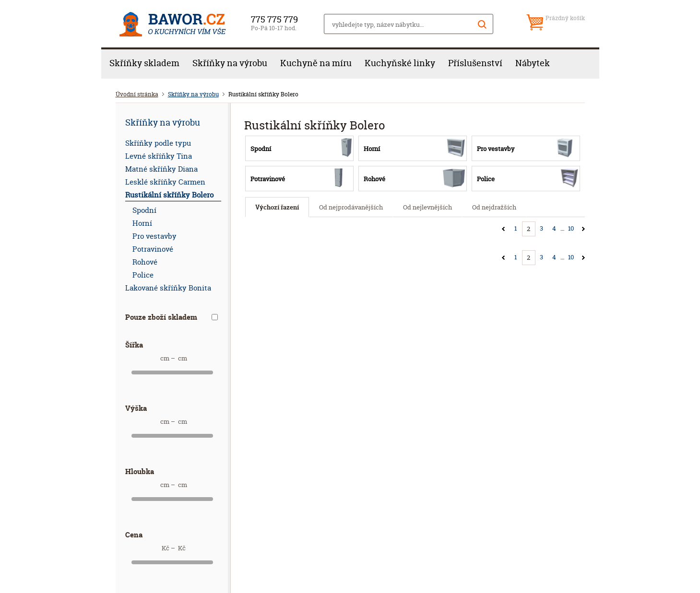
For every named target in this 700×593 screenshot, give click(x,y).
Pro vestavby (154, 236)
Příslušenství (475, 63)
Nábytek (533, 63)
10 (571, 228)
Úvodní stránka (137, 94)
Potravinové (153, 249)
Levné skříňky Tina (159, 156)
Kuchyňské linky (400, 63)
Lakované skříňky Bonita (168, 288)
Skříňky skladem (144, 63)
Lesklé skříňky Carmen (165, 182)
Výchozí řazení (277, 207)
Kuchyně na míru (316, 63)
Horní (142, 223)
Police (143, 275)
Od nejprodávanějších (351, 207)
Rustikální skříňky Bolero (169, 195)
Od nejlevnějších (427, 207)
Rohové (145, 262)
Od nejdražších (494, 207)
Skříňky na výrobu (230, 63)
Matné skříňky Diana (161, 169)
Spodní (144, 210)
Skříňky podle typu (158, 143)
